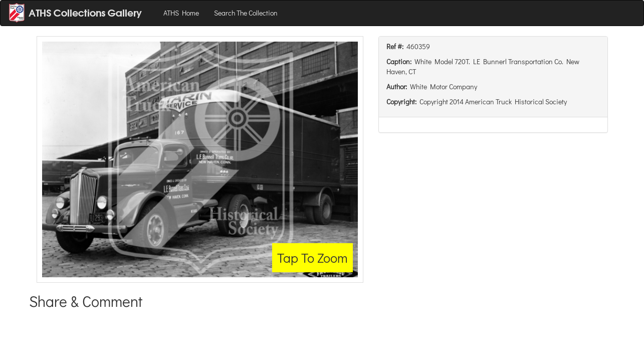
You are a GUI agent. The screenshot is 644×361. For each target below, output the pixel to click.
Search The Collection (246, 13)
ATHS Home (181, 13)
